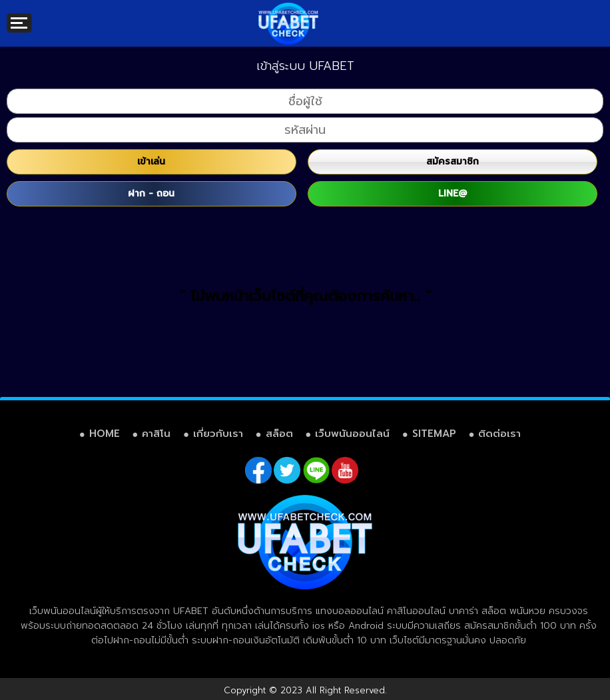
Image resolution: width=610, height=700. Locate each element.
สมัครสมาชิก (453, 162)
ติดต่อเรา (499, 434)
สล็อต (279, 434)
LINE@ (453, 193)
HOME (105, 434)
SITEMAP (434, 434)
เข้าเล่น (151, 162)
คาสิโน (156, 434)
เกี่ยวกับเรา (218, 434)
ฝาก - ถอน (151, 193)
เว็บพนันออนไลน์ (352, 434)
